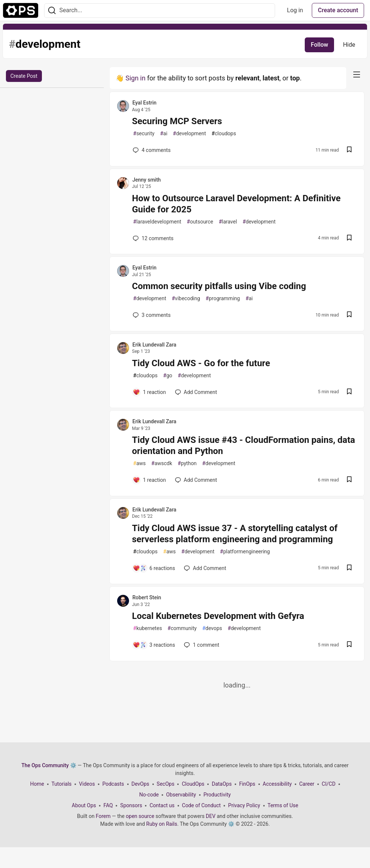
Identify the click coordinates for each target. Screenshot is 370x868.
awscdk (162, 463)
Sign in (135, 78)
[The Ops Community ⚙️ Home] (21, 10)
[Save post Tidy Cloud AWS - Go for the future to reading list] (349, 392)
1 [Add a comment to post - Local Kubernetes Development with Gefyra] (201, 645)
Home (37, 784)
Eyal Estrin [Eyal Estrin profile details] (144, 103)
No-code (149, 795)
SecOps (166, 784)
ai (164, 134)
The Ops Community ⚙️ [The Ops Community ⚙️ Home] (49, 765)
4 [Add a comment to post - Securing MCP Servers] (151, 150)
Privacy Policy (244, 805)
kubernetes (148, 628)
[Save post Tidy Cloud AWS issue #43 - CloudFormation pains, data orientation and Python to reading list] (349, 480)
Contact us (162, 805)
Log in (295, 10)
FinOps (247, 784)
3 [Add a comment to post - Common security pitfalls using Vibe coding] (151, 315)
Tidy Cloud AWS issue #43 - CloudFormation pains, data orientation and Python (244, 445)
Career (307, 784)
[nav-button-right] (357, 74)
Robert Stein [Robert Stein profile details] (147, 597)
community (182, 628)
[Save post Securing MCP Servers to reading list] (349, 150)
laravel (228, 222)
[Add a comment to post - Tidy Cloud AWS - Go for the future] (149, 392)
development (189, 134)
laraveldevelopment (157, 222)
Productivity (217, 795)
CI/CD (329, 784)
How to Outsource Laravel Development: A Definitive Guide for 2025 (236, 204)
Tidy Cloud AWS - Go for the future (201, 363)
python (187, 463)
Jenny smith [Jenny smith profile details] (147, 180)
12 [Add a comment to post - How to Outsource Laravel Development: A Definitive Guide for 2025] (152, 238)
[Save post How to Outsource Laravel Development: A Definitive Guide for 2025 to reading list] (349, 238)
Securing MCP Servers (177, 121)
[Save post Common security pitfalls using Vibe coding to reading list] (349, 315)
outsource (200, 222)
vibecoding (186, 299)
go (168, 376)
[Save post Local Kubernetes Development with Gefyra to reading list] (349, 645)
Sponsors (131, 805)
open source (140, 816)
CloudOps (193, 784)
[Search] (52, 11)
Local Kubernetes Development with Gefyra (218, 616)
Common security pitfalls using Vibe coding (219, 286)
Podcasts (113, 784)
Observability (181, 795)
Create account (338, 10)
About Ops (84, 805)
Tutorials (62, 784)
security (144, 134)
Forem (103, 816)
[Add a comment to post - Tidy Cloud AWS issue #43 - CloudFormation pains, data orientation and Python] (149, 480)
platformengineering (245, 552)
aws (139, 463)
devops (212, 628)
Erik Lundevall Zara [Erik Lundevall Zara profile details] (154, 345)
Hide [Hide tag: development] (349, 45)
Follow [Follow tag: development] (319, 45)
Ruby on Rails (162, 824)
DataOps (222, 784)
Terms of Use (283, 805)
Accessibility (277, 784)
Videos (87, 784)
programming (223, 299)
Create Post (24, 76)
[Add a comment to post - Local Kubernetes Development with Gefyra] (154, 645)
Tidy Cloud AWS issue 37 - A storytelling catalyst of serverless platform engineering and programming (235, 534)
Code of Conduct (201, 805)
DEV (211, 816)
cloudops (224, 134)
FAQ (108, 805)
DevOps (141, 784)
